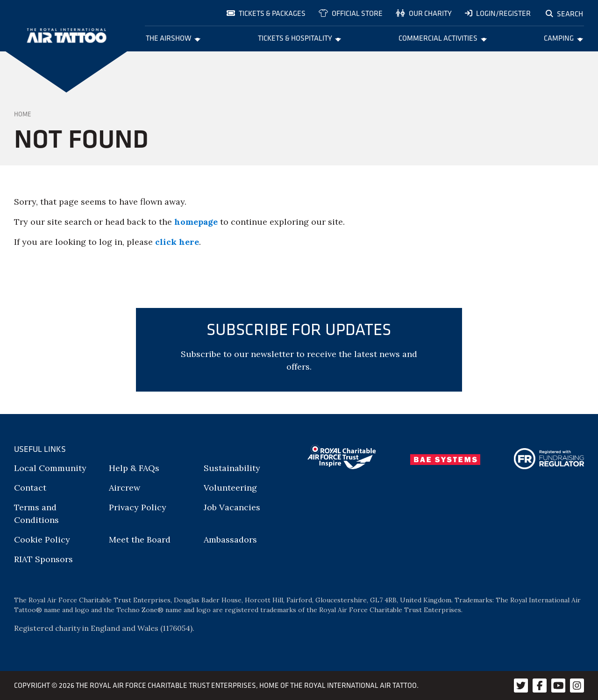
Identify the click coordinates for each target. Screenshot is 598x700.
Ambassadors (230, 539)
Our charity (424, 13)
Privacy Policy (138, 507)
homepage (196, 222)
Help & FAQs (134, 468)
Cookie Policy (42, 539)
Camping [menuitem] (563, 38)
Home (23, 114)
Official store (351, 13)
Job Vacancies (232, 507)
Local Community (50, 468)
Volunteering (230, 488)
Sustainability (232, 468)
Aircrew (125, 488)
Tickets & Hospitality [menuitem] (300, 38)
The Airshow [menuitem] (173, 38)
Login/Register (498, 13)
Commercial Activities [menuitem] (443, 38)
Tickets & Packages (266, 13)
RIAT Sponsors (43, 559)
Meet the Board (140, 539)
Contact (30, 488)
